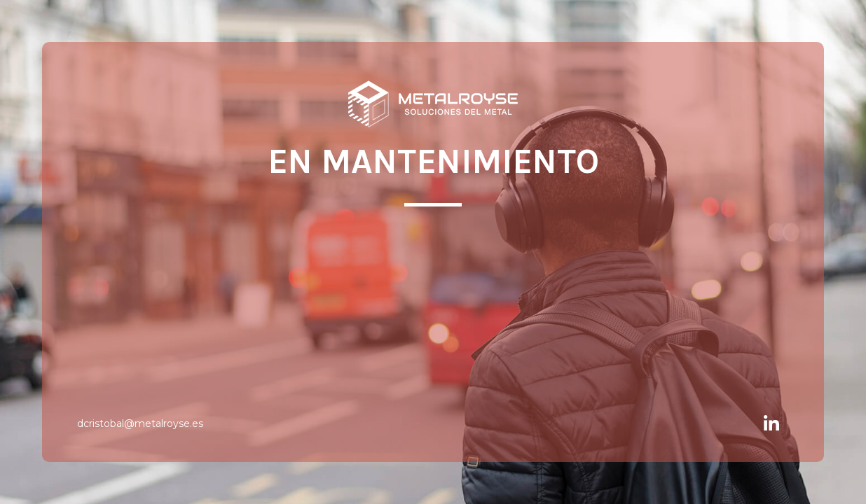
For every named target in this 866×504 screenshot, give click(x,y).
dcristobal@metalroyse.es (140, 423)
